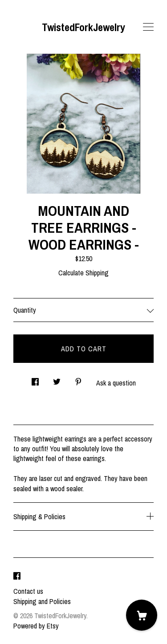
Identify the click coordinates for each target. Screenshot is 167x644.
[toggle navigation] (148, 27)
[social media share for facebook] (35, 379)
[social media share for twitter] (57, 379)
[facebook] (17, 576)
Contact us (28, 591)
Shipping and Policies (42, 601)
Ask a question (116, 383)
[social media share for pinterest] (78, 379)
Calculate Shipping (83, 273)
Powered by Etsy (36, 626)
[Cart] (142, 615)
